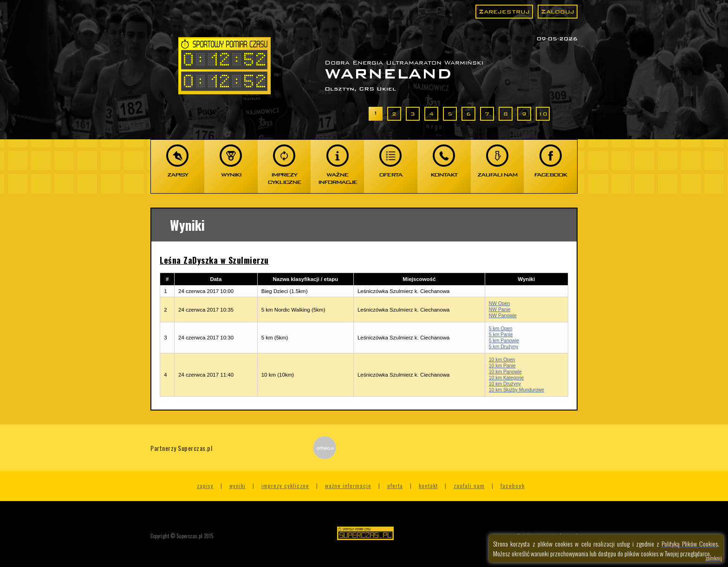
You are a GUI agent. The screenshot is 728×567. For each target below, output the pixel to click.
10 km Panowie (505, 372)
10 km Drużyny (505, 384)
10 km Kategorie (506, 378)
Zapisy (205, 486)
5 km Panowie (504, 341)
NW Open (499, 303)
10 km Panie (502, 366)
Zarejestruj (504, 11)
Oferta (395, 486)
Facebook (513, 486)
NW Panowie (503, 316)
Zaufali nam (469, 486)
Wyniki (237, 486)
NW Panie (500, 310)
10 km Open (502, 360)
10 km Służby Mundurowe (517, 390)
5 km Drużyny (504, 347)
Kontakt (428, 486)
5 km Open (501, 329)
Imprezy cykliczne (285, 486)
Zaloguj (558, 11)
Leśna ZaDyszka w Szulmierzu (214, 260)
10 (543, 114)
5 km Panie (501, 335)
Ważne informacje (348, 486)
